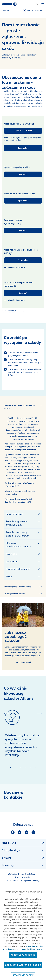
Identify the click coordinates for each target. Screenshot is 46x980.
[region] (23, 933)
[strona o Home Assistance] (14, 268)
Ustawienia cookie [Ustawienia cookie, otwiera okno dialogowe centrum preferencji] (23, 975)
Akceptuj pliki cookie (23, 955)
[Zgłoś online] (23, 148)
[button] (37, 4)
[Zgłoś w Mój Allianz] (23, 131)
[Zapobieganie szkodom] (23, 662)
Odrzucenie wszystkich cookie (23, 965)
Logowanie (6, 10)
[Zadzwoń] (23, 174)
